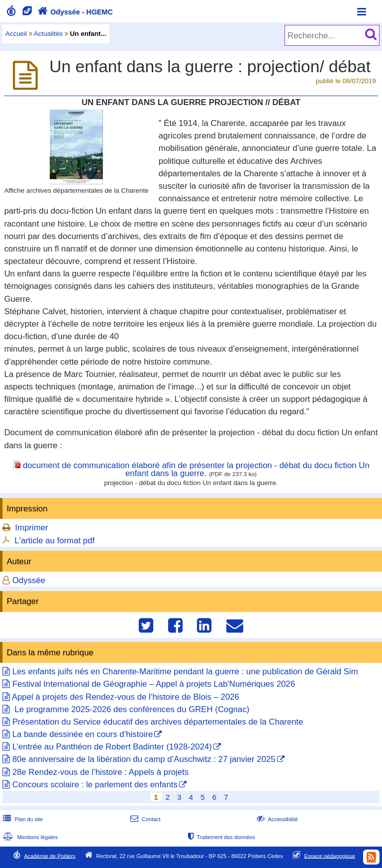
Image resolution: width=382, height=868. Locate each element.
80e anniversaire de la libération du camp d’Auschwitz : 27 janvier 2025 (144, 759)
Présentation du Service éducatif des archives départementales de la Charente (158, 722)
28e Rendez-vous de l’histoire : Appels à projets (100, 772)
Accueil (16, 34)
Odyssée (29, 580)
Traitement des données (221, 837)
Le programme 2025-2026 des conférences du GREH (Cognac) (131, 709)
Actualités (48, 34)
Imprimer (31, 528)
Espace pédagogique (330, 856)
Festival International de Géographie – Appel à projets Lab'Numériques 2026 (154, 684)
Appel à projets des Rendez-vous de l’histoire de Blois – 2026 (126, 697)
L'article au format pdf (54, 541)
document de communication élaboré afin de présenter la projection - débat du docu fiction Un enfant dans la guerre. (196, 470)
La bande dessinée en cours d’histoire (83, 734)
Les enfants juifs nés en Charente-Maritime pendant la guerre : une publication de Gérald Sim (185, 672)
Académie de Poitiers (49, 856)
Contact (144, 819)
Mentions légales (29, 837)
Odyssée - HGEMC (74, 12)
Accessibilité (276, 819)
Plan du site (22, 819)
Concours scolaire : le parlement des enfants (95, 785)
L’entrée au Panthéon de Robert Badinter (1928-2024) (112, 747)
